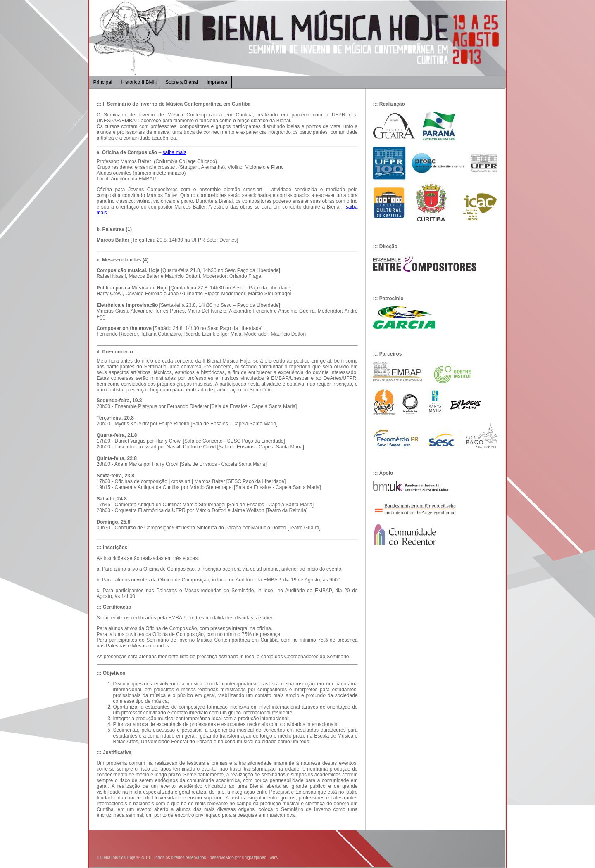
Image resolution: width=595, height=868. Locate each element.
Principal (103, 82)
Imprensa (217, 82)
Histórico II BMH (139, 82)
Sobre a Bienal (182, 82)
